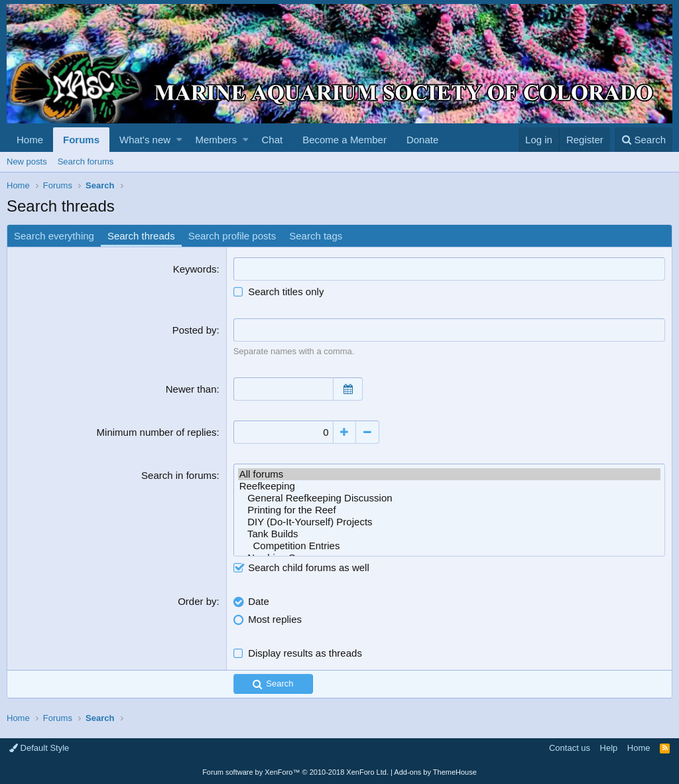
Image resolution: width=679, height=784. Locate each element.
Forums (81, 140)
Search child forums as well (301, 567)
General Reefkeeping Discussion (449, 498)
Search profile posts (232, 236)
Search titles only (279, 292)
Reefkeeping (449, 486)
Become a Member (344, 140)
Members (216, 140)
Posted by (195, 330)
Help (609, 748)
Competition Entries (449, 546)
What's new (145, 140)
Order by (197, 601)
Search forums (86, 162)
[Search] (644, 140)
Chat (272, 140)
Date (259, 601)
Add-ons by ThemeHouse (435, 772)
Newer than (191, 389)
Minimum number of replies (157, 432)
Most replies (275, 619)
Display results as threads (305, 653)
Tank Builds (449, 534)
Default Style (39, 748)
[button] (179, 140)
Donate (422, 140)
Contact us (570, 748)
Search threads (141, 236)
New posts (27, 162)
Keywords (195, 269)
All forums (449, 474)
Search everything (54, 236)
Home (30, 140)
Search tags (316, 236)
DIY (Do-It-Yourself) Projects (449, 522)
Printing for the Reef (449, 510)
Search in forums (179, 475)
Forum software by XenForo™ (295, 772)
